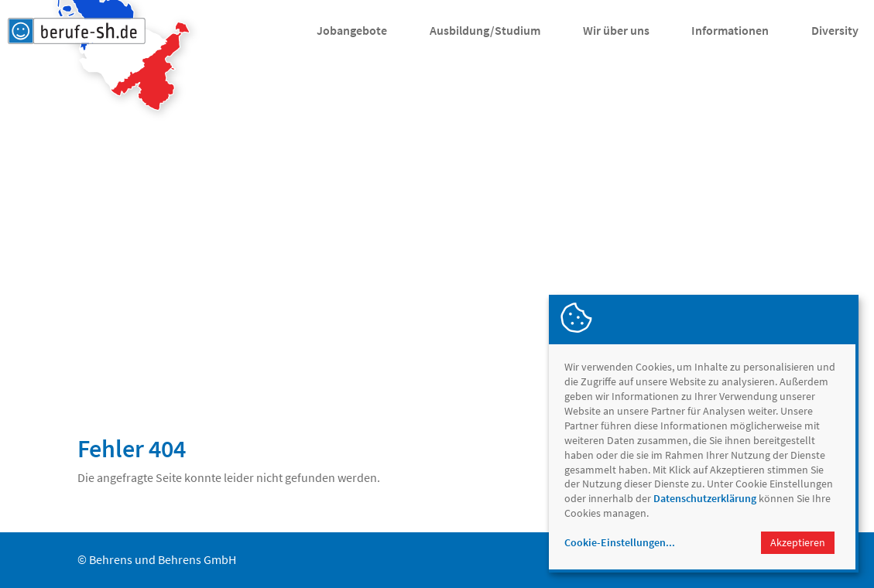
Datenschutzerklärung (705, 498)
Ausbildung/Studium (485, 30)
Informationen (730, 30)
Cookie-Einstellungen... (620, 542)
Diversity (835, 30)
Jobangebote (352, 30)
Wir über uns (616, 30)
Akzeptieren (798, 542)
